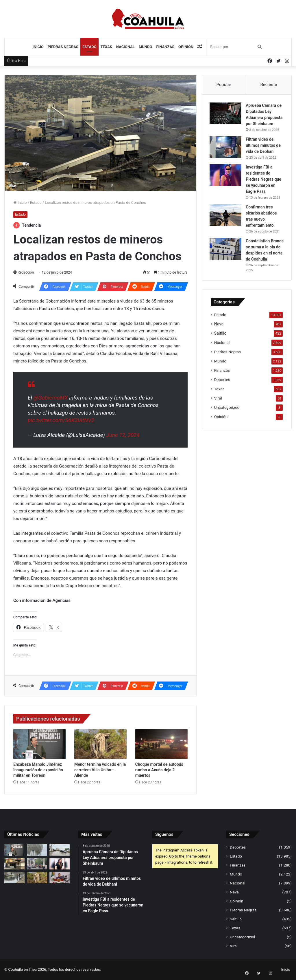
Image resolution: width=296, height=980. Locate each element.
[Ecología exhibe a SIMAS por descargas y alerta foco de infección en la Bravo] (14, 877)
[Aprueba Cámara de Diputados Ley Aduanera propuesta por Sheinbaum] (227, 114)
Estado (89, 47)
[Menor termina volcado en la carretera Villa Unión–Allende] (100, 744)
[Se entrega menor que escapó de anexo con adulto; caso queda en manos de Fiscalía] (60, 864)
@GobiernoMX (51, 398)
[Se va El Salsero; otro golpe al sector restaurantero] (14, 864)
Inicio (38, 47)
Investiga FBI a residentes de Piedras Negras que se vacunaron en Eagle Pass (265, 186)
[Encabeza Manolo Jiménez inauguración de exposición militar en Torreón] (39, 744)
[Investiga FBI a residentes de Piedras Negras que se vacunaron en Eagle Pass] (227, 182)
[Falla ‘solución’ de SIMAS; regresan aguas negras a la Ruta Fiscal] (60, 850)
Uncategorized (227, 431)
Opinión (186, 47)
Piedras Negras (63, 47)
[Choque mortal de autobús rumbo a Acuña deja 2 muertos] (161, 744)
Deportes (222, 404)
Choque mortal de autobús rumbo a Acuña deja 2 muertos (159, 770)
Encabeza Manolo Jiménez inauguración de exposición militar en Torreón (38, 770)
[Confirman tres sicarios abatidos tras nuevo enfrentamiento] (227, 227)
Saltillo (220, 357)
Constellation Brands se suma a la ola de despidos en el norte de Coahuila (263, 270)
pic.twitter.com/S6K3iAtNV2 (61, 420)
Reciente (269, 85)
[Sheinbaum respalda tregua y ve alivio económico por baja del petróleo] (60, 877)
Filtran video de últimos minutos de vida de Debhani (264, 152)
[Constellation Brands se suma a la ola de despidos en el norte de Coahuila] (227, 266)
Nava (219, 348)
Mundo (146, 47)
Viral (218, 422)
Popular (224, 85)
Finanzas (165, 47)
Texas (106, 47)
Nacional (125, 47)
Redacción (26, 272)
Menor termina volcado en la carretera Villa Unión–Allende (100, 770)
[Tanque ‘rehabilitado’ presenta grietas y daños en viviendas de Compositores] (37, 850)
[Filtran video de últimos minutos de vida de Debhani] (227, 154)
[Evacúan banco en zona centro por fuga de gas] (37, 864)
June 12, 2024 (123, 435)
